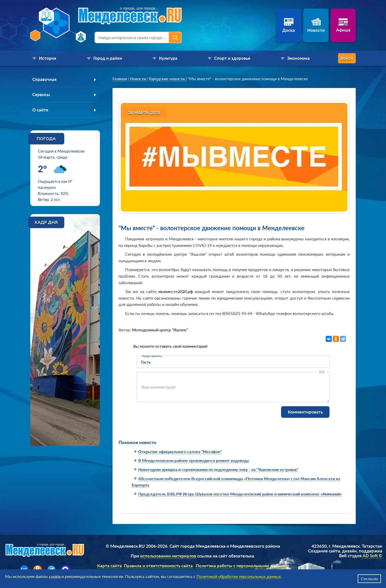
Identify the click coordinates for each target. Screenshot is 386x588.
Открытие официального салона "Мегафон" (180, 451)
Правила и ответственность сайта (158, 566)
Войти (336, 58)
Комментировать (305, 412)
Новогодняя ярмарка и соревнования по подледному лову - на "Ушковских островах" (218, 469)
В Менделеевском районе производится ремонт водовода (194, 460)
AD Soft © (372, 556)
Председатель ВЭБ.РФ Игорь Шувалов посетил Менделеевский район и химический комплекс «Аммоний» (240, 494)
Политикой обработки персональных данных (239, 576)
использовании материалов (168, 556)
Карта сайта (109, 566)
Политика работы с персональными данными (242, 566)
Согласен (369, 579)
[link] (120, 79)
